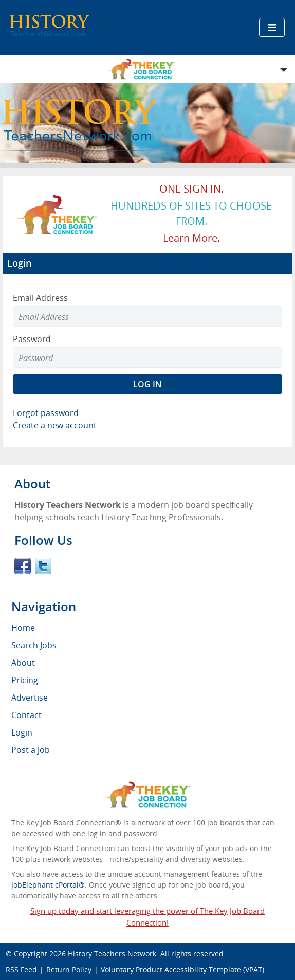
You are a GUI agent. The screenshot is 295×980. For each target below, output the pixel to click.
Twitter (43, 566)
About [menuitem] (23, 663)
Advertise (30, 698)
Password (32, 339)
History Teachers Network (112, 954)
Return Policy (69, 969)
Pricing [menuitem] (25, 680)
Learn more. (191, 238)
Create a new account (55, 425)
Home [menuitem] (23, 628)
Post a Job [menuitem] (31, 750)
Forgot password (46, 413)
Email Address (40, 298)
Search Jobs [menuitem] (34, 645)
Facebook (23, 566)
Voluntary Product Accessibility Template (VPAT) (182, 969)
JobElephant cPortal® (48, 885)
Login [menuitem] (22, 732)
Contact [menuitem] (26, 715)
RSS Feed (21, 969)
